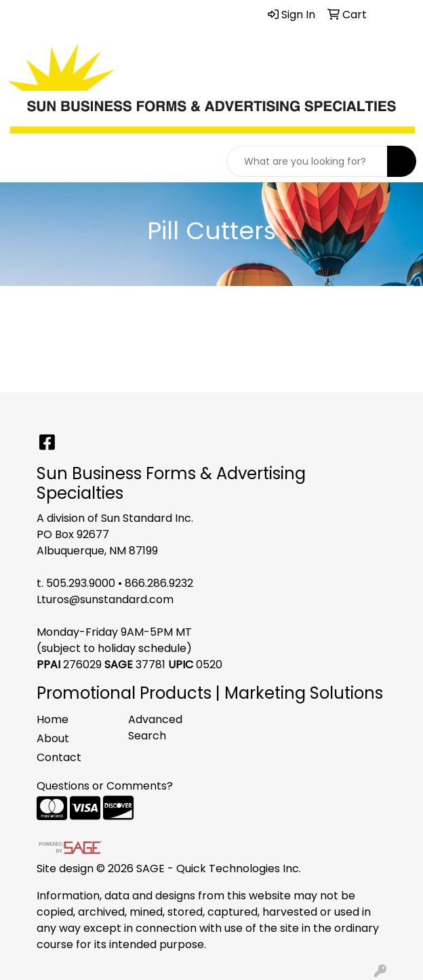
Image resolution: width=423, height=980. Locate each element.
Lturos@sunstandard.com (105, 599)
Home (53, 719)
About (53, 738)
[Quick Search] (307, 161)
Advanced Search (155, 728)
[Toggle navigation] (21, 161)
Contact (59, 757)
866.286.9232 (159, 583)
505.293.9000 (81, 583)
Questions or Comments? (105, 786)
